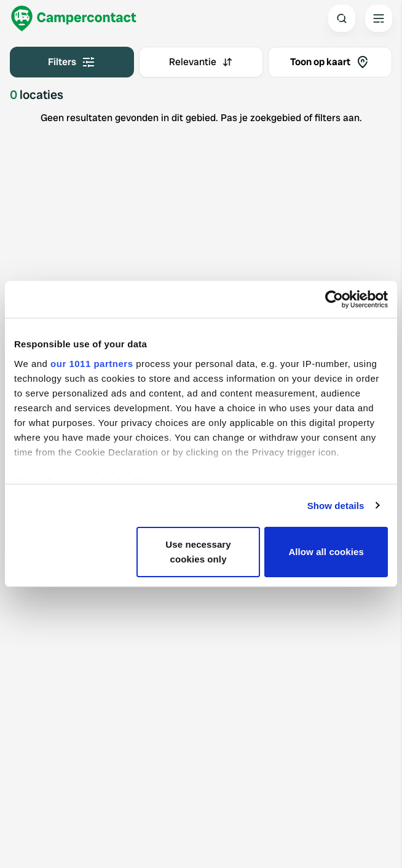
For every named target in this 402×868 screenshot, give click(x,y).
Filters (72, 62)
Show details (336, 506)
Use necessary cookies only (198, 552)
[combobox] (201, 62)
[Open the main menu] (379, 18)
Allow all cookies (326, 552)
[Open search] (342, 18)
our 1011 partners (92, 364)
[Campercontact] (74, 18)
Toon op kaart (330, 62)
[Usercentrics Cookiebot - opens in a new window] (334, 299)
